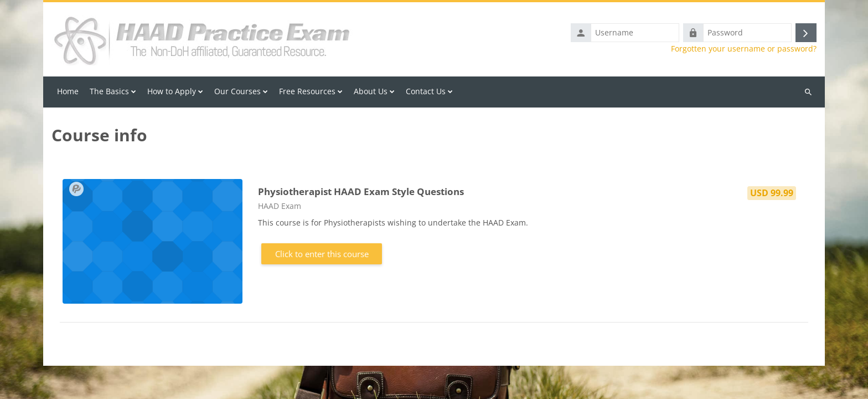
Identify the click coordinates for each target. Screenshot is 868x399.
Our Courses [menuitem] (237, 91)
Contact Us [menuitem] (426, 91)
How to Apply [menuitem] (172, 91)
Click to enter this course (322, 254)
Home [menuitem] (68, 91)
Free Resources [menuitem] (307, 91)
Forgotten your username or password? (744, 49)
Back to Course (434, 381)
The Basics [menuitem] (109, 91)
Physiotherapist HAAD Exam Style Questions (361, 191)
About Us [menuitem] (371, 91)
